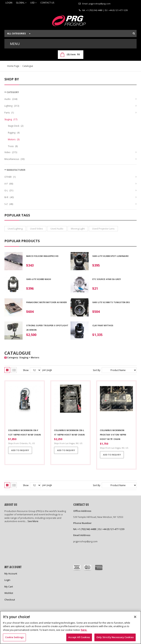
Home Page (13, 66)
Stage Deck (16, 126)
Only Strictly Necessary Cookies (115, 637)
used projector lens (103, 229)
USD (34, 3)
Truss (13, 146)
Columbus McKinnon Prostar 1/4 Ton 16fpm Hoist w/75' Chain (113, 435)
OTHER (10, 177)
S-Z (9, 204)
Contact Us (47, 3)
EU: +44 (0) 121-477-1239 (116, 10)
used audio (57, 229)
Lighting (12, 106)
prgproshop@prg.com (100, 4)
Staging (11, 119)
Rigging (14, 133)
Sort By (97, 370)
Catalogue (28, 66)
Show (26, 370)
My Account (11, 574)
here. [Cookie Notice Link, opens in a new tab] (84, 630)
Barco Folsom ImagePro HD (42, 256)
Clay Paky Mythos (103, 325)
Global (21, 3)
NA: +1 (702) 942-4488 (92, 10)
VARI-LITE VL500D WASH (39, 279)
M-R (9, 197)
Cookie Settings (14, 637)
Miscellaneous (14, 159)
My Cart (9, 587)
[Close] (135, 617)
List (14, 370)
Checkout (10, 600)
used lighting (15, 229)
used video (37, 229)
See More (33, 521)
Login (9, 3)
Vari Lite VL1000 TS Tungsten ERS (111, 302)
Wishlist (9, 593)
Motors (14, 139)
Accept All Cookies (79, 637)
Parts (9, 113)
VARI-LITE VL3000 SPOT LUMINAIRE (110, 256)
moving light (78, 229)
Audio (11, 99)
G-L (9, 190)
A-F (9, 184)
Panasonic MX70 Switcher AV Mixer (47, 302)
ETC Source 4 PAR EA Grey (107, 279)
